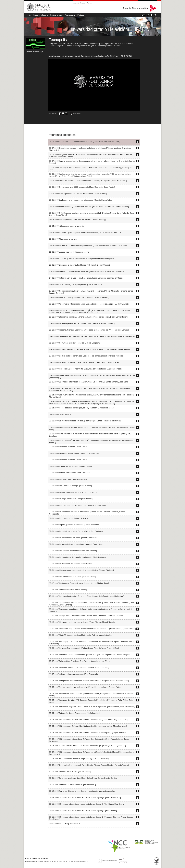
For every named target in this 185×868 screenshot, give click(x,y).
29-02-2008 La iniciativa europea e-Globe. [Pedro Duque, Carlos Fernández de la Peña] (85, 421)
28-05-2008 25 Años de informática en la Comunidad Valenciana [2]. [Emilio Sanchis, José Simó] (89, 382)
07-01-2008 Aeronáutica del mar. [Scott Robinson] (70, 473)
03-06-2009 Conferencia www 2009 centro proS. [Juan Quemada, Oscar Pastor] (82, 187)
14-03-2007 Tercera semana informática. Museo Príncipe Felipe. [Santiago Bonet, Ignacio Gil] (87, 746)
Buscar (83, 3)
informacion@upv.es (81, 861)
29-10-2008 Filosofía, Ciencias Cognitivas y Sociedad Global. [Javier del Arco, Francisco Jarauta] (89, 330)
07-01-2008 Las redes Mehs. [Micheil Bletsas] (68, 479)
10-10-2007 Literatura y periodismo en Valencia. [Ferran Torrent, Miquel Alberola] (82, 622)
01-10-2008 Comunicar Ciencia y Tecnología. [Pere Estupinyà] (75, 343)
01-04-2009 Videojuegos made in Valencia (66, 226)
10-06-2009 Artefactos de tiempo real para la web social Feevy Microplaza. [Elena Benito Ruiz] (88, 180)
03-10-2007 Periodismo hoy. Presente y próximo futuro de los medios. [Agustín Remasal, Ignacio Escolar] (92, 629)
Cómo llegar (30, 859)
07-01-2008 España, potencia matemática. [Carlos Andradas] (74, 525)
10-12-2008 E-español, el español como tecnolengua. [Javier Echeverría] (79, 297)
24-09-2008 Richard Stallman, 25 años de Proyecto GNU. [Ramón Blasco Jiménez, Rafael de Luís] (90, 349)
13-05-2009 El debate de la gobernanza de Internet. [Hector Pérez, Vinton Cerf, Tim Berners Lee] (89, 206)
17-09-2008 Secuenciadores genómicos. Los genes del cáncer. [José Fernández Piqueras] (86, 356)
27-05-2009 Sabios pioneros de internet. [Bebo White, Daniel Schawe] (78, 193)
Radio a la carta (56, 15)
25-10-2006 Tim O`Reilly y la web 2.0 (64, 823)
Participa (81, 15)
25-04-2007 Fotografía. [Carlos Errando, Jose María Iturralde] (74, 713)
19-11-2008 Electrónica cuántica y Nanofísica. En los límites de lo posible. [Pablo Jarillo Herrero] (89, 317)
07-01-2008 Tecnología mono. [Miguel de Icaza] (69, 518)
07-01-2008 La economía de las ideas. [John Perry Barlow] (73, 538)
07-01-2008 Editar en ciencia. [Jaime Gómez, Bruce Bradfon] (74, 453)
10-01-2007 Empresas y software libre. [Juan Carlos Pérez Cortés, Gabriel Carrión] (83, 778)
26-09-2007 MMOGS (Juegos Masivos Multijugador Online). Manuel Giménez (81, 635)
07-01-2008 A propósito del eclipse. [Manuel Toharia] (71, 466)
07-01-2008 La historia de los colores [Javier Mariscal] (71, 564)
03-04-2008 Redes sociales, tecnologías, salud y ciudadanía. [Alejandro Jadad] (82, 408)
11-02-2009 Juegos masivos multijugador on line (69, 252)
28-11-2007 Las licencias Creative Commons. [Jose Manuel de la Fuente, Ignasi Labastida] (87, 596)
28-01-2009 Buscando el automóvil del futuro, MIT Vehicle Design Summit (79, 265)
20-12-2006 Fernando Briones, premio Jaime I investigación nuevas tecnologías (82, 791)
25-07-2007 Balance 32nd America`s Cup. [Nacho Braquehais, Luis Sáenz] (80, 661)
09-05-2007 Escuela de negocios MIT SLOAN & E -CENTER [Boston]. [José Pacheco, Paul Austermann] (92, 707)
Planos (38, 859)
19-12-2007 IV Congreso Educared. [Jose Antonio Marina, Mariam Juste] (79, 583)
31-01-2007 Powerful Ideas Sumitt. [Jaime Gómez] (70, 772)
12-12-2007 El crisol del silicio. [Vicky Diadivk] (68, 590)
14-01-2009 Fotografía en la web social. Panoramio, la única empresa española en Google (86, 278)
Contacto (45, 859)
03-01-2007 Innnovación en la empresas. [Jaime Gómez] (72, 785)
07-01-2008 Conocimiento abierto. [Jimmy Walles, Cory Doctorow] (76, 531)
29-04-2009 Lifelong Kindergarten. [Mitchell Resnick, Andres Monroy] (77, 219)
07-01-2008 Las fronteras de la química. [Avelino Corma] (72, 577)
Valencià (76, 3)
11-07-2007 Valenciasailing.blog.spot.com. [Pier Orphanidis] (74, 674)
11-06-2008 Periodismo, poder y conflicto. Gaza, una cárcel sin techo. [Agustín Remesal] (86, 369)
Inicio (29, 15)
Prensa (89, 3)
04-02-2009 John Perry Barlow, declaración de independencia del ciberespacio (81, 258)
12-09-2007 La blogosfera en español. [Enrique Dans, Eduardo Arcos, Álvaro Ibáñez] (84, 648)
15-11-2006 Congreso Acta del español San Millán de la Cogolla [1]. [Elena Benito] (83, 810)
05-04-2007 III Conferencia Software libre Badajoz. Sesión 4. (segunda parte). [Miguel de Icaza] (88, 720)
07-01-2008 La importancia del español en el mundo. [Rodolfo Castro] (78, 557)
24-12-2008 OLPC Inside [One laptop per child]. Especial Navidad (76, 284)
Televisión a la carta (40, 15)
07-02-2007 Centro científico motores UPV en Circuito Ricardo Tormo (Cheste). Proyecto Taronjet (89, 765)
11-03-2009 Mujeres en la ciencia (63, 239)
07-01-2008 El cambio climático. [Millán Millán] (68, 447)
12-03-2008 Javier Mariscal (60, 414)
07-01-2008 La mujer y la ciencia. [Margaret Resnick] (71, 499)
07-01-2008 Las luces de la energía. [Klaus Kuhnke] (70, 486)
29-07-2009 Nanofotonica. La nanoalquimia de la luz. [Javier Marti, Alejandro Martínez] (85, 142)
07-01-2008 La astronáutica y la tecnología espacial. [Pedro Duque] (77, 544)
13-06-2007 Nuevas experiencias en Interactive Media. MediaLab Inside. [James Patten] (85, 687)
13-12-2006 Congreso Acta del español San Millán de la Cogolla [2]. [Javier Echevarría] (85, 797)
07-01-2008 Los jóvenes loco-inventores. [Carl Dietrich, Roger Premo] (78, 505)
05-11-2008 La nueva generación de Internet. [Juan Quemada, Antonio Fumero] (82, 323)
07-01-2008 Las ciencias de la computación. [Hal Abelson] (73, 551)
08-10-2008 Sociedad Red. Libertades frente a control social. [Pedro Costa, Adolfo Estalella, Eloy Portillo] (92, 336)
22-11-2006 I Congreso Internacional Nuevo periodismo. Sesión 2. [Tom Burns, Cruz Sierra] (87, 804)
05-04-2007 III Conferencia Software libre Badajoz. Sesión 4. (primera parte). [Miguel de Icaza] (88, 726)
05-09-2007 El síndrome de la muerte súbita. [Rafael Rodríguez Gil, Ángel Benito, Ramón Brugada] (90, 655)
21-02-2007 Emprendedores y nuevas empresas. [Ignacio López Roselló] (79, 759)
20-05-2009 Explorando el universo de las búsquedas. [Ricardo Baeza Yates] (81, 200)
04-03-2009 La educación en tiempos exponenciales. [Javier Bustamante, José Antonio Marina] (88, 245)
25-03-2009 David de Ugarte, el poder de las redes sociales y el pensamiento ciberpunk (85, 232)
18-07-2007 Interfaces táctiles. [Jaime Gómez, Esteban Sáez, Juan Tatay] (79, 668)
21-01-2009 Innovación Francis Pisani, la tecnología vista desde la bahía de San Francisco (86, 271)
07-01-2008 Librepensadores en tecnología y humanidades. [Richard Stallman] (81, 570)
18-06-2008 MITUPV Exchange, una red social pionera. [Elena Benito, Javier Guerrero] (85, 362)
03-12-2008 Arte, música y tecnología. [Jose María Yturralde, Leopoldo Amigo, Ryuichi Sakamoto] (89, 304)
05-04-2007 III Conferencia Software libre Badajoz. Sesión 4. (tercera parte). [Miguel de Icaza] (88, 733)
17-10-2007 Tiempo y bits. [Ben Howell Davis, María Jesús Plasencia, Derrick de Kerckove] (87, 616)
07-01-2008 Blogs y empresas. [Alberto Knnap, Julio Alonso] (74, 492)
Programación (70, 15)
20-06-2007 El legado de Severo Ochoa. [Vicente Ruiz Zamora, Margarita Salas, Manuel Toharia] (89, 681)
